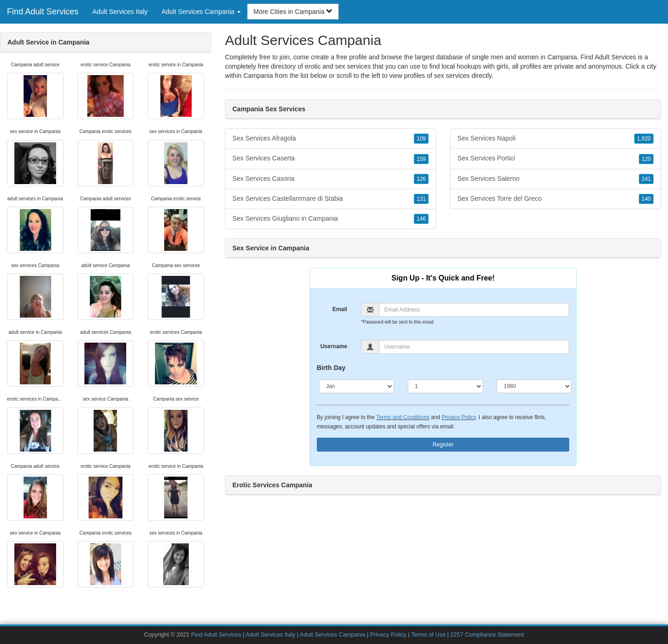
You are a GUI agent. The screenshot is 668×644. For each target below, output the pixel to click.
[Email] (474, 310)
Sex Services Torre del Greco (556, 199)
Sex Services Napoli (556, 139)
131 (421, 199)
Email (340, 309)
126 (421, 179)
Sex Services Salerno (556, 179)
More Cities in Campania (293, 12)
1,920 (644, 139)
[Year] (534, 386)
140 (646, 199)
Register (443, 445)
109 (421, 139)
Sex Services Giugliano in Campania (331, 219)
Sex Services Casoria (331, 179)
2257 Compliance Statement (487, 635)
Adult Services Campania (332, 635)
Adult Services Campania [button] (201, 12)
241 (646, 179)
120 (646, 159)
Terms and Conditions (403, 417)
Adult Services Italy (120, 12)
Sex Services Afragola (331, 139)
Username (334, 346)
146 (421, 219)
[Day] (445, 386)
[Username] (474, 347)
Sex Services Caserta (331, 159)
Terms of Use (428, 635)
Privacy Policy (459, 417)
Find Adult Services (43, 12)
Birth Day (331, 368)
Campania (258, 76)
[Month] (357, 386)
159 (421, 159)
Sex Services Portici (556, 159)
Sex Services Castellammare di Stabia (331, 199)
